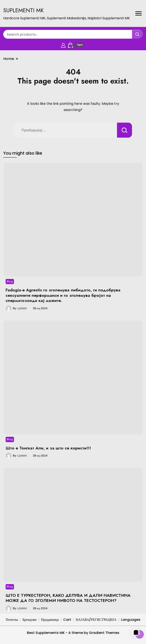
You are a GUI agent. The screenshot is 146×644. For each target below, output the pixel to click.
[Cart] (136, 632)
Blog (10, 281)
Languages (131, 620)
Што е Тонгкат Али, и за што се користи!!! (48, 448)
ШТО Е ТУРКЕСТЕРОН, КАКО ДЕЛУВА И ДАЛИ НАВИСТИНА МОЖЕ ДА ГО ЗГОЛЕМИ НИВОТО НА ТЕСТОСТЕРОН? (68, 598)
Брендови (29, 620)
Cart (67, 620)
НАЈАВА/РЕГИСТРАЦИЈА (96, 620)
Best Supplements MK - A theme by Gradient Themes (73, 633)
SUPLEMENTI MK (24, 10)
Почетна (12, 620)
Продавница (50, 620)
